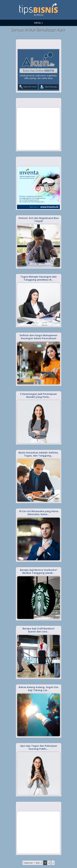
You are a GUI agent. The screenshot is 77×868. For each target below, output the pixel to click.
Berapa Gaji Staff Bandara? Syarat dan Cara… (39, 630)
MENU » (38, 23)
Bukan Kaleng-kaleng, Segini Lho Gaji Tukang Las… (38, 689)
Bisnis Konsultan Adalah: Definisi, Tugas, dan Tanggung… (38, 454)
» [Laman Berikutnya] (53, 863)
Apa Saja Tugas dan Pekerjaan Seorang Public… (39, 747)
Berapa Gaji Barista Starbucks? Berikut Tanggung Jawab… (39, 571)
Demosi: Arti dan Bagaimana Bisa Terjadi (39, 219)
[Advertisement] (38, 129)
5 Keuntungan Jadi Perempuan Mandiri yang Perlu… (38, 395)
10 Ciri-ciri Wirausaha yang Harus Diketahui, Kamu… (39, 513)
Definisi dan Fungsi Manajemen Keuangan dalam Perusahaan (38, 337)
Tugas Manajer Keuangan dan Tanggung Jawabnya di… (38, 278)
